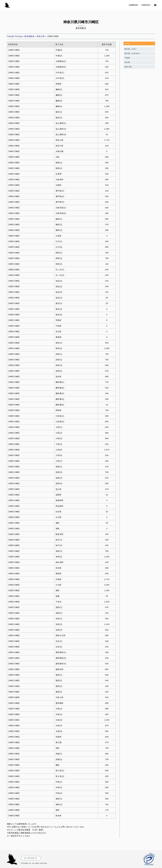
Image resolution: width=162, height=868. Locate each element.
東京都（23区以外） (133, 54)
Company (134, 5)
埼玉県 (127, 62)
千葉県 (127, 58)
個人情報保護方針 (31, 858)
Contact (146, 5)
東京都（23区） (131, 49)
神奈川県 (128, 67)
